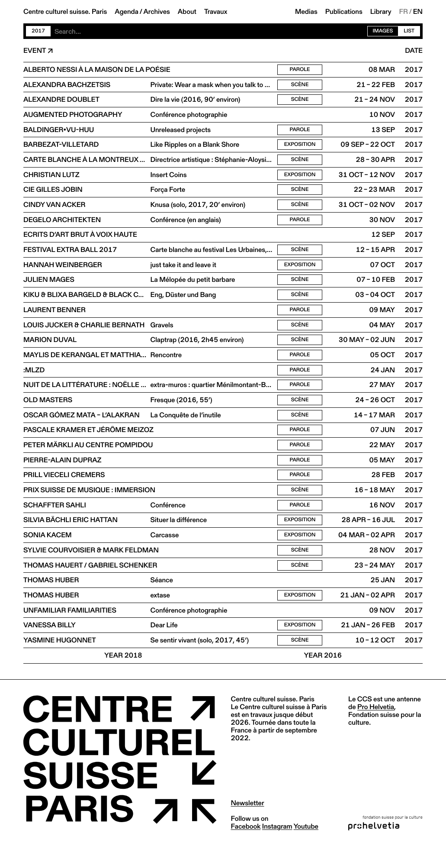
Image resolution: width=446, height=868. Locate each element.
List (409, 31)
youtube (306, 848)
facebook (246, 848)
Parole (300, 70)
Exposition (300, 148)
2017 (38, 31)
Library (381, 12)
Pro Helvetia (376, 729)
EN (418, 12)
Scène (300, 86)
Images (383, 31)
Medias (306, 12)
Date (414, 51)
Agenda (127, 12)
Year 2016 (323, 678)
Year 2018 (123, 678)
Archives (157, 12)
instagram (277, 848)
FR (404, 12)
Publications (344, 12)
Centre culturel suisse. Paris (65, 12)
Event (35, 51)
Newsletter (248, 825)
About (187, 12)
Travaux (216, 12)
